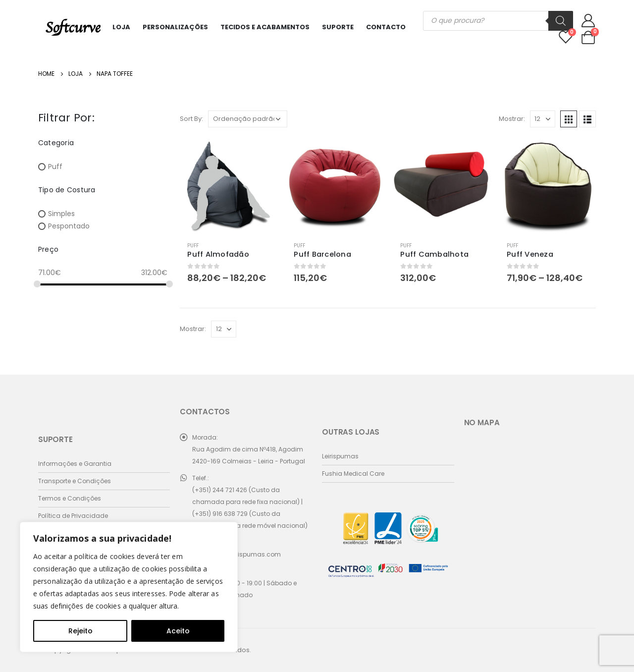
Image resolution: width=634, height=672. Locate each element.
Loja (121, 27)
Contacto (386, 27)
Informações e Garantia (75, 464)
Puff (193, 246)
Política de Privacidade (73, 516)
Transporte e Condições (75, 481)
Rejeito (80, 631)
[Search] (561, 21)
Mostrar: (512, 119)
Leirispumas (340, 456)
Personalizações (175, 27)
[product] (228, 186)
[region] (129, 587)
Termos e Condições (70, 498)
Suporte (338, 27)
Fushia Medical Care (353, 474)
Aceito (178, 631)
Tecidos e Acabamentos (265, 27)
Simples (61, 214)
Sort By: (191, 119)
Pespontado (69, 226)
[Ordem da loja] (248, 119)
